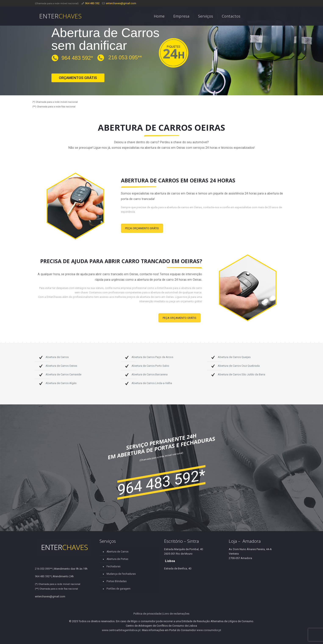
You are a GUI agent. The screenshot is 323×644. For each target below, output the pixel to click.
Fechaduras (114, 566)
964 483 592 (92, 3)
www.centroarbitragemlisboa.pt (121, 630)
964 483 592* (77, 58)
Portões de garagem (119, 589)
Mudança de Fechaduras (121, 574)
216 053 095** (125, 57)
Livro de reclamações (176, 614)
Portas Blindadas (117, 581)
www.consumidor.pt (209, 630)
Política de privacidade (147, 614)
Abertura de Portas (117, 559)
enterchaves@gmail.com (121, 3)
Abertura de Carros (118, 552)
